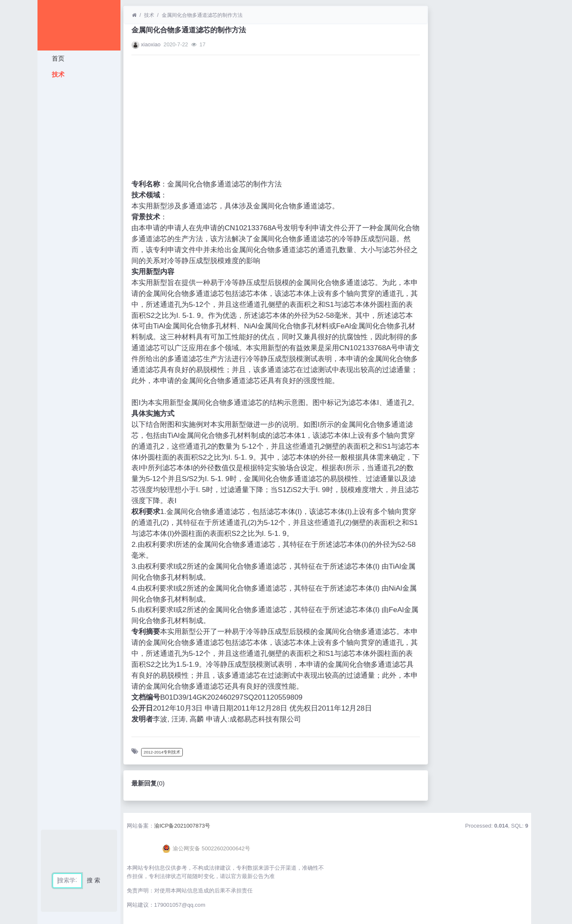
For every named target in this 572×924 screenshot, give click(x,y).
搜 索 (94, 880)
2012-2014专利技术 (162, 752)
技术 (57, 74)
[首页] (134, 15)
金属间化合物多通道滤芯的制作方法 (202, 15)
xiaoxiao (151, 44)
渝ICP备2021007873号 (182, 826)
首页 (57, 58)
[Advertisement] (79, 208)
